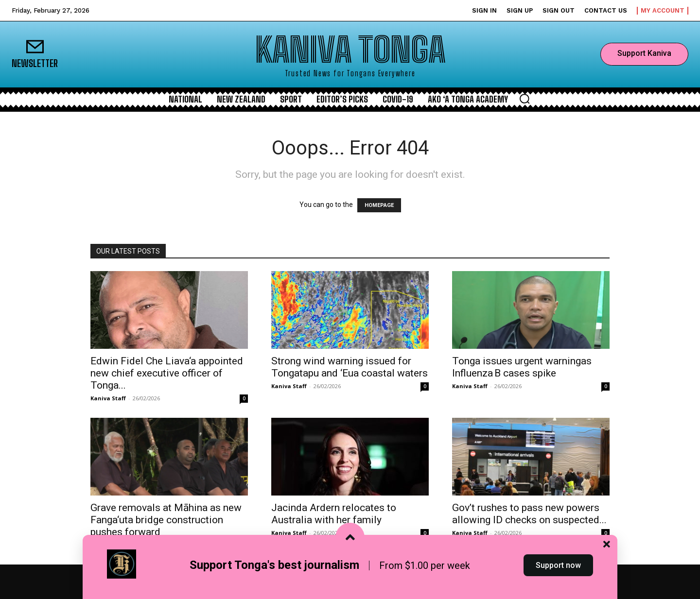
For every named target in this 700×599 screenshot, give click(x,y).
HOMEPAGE (379, 205)
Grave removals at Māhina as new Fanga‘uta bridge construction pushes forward (166, 520)
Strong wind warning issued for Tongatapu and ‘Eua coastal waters (350, 367)
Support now (558, 581)
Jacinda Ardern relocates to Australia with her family (334, 514)
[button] (525, 99)
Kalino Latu (107, 545)
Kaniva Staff (108, 398)
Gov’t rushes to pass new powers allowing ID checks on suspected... (529, 514)
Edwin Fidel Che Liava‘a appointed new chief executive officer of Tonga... (167, 373)
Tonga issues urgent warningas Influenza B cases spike (522, 367)
